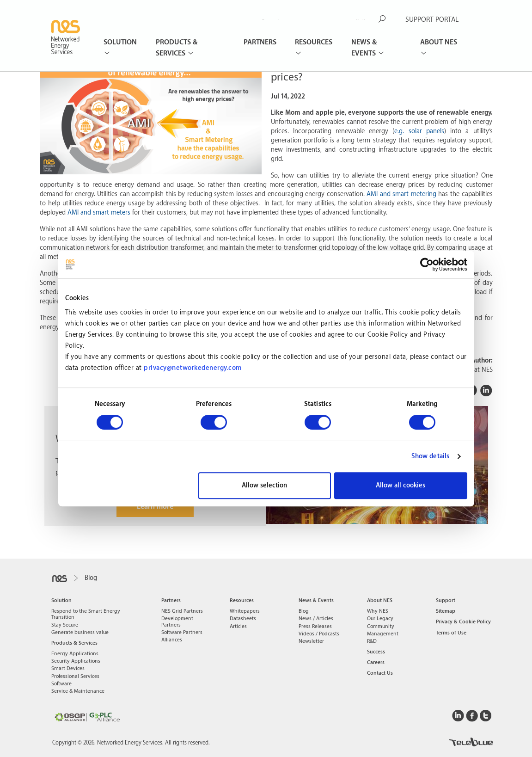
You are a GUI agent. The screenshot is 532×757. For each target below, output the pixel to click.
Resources (314, 42)
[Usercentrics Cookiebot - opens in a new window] (427, 265)
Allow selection (264, 486)
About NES (439, 42)
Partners (260, 42)
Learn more (155, 507)
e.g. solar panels (419, 131)
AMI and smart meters (99, 213)
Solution (120, 42)
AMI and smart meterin (400, 194)
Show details (430, 456)
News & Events (364, 48)
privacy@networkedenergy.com (193, 368)
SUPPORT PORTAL (432, 20)
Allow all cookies (401, 486)
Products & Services (177, 48)
